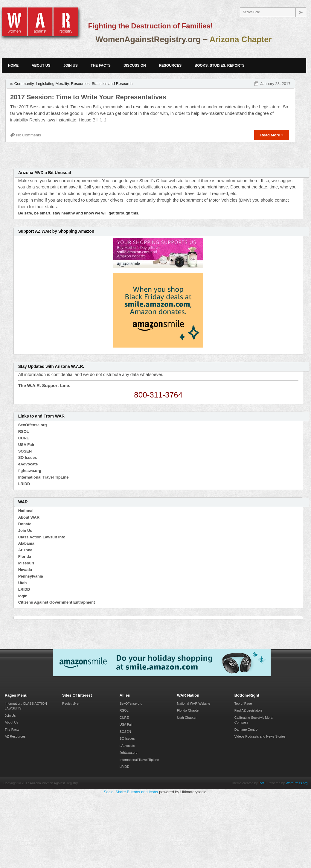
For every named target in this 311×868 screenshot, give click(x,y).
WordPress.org (296, 783)
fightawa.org (30, 471)
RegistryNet (71, 703)
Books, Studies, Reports (220, 66)
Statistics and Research (112, 84)
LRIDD (24, 484)
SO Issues (28, 457)
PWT (262, 783)
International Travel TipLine (44, 477)
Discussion (135, 66)
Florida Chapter (188, 710)
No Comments (29, 135)
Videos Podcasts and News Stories (260, 736)
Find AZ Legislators (249, 710)
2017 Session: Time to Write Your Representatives (88, 97)
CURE (24, 438)
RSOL (24, 431)
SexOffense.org (33, 425)
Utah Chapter (187, 718)
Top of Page (243, 703)
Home (13, 66)
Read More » (272, 135)
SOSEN (25, 451)
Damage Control (246, 730)
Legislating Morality (52, 84)
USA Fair (26, 445)
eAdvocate (28, 464)
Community (24, 84)
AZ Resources (15, 736)
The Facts (101, 66)
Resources (170, 66)
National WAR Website (194, 703)
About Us (41, 66)
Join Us (71, 66)
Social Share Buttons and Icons (131, 792)
